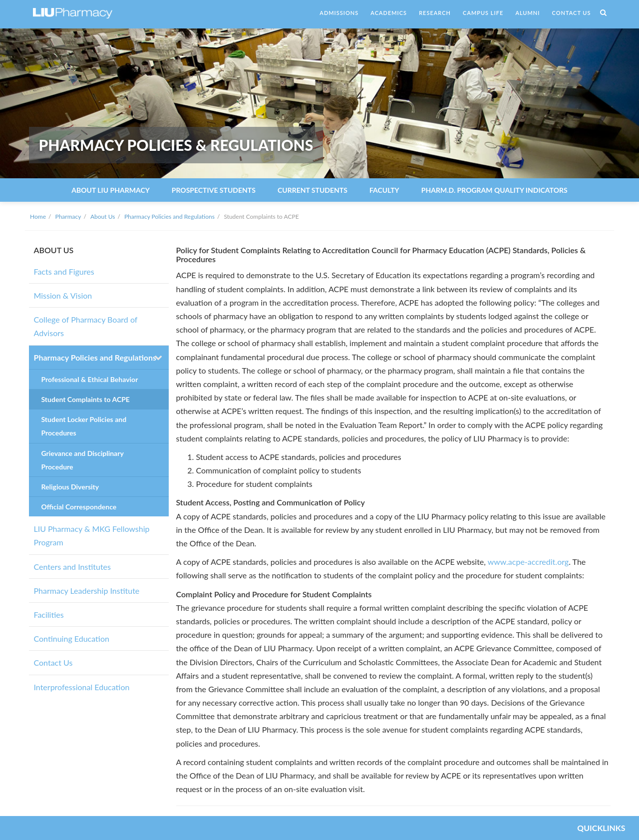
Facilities (49, 615)
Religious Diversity (70, 487)
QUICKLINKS (601, 828)
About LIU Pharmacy (110, 190)
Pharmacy (68, 216)
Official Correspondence (79, 507)
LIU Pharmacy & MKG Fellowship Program (92, 535)
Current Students (313, 190)
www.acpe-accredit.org (528, 562)
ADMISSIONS (339, 13)
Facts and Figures (64, 271)
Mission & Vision (63, 295)
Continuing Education (72, 638)
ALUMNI (527, 13)
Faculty (384, 190)
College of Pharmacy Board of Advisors (86, 326)
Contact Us (53, 662)
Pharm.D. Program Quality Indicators (494, 190)
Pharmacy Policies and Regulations (169, 216)
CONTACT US (572, 13)
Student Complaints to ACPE (86, 399)
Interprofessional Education (82, 687)
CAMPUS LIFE (483, 13)
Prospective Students (214, 190)
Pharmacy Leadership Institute (87, 591)
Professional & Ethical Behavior (90, 379)
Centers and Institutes (72, 567)
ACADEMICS (389, 13)
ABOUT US (54, 250)
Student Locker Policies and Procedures (84, 426)
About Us (103, 216)
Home (38, 216)
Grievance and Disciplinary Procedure (83, 460)
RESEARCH (435, 13)
